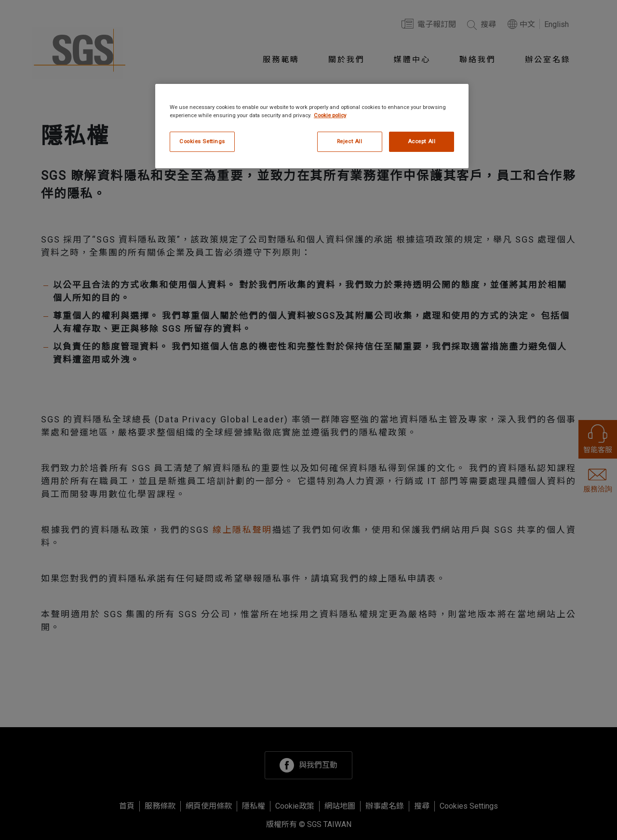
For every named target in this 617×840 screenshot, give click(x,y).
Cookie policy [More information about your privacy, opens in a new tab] (330, 115)
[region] (312, 126)
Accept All (422, 141)
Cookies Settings (202, 141)
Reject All (350, 141)
